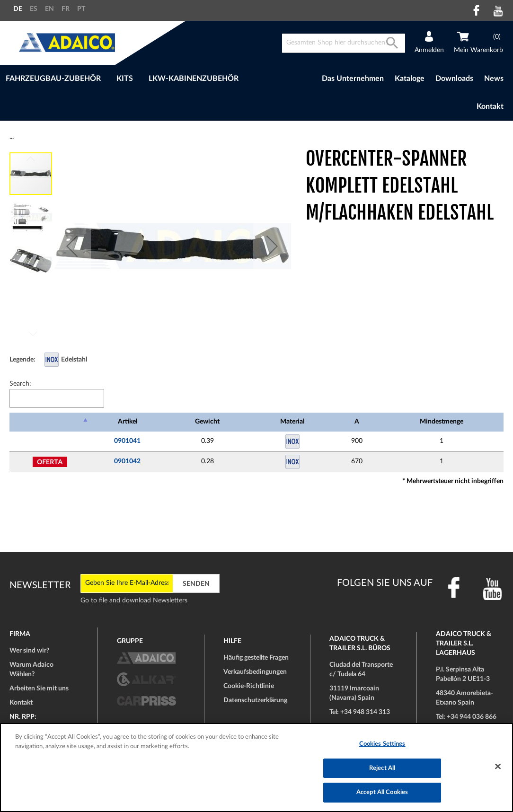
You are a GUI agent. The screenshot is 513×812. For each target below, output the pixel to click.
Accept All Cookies (382, 792)
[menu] (144, 79)
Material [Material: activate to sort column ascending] (292, 422)
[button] (72, 246)
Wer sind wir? (29, 651)
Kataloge (410, 79)
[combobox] (344, 43)
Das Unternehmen (353, 79)
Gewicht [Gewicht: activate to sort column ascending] (207, 422)
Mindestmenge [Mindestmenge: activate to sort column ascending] (442, 422)
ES (34, 9)
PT (81, 9)
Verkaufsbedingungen (255, 672)
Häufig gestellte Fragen (256, 658)
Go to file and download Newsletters (134, 600)
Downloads (454, 79)
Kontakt (490, 106)
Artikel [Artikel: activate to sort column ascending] (128, 422)
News (494, 79)
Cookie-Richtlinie (249, 686)
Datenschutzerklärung (255, 700)
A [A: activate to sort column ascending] (357, 422)
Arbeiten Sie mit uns (39, 688)
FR (66, 9)
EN (49, 9)
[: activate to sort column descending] (50, 422)
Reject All (382, 768)
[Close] (498, 767)
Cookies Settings (382, 744)
